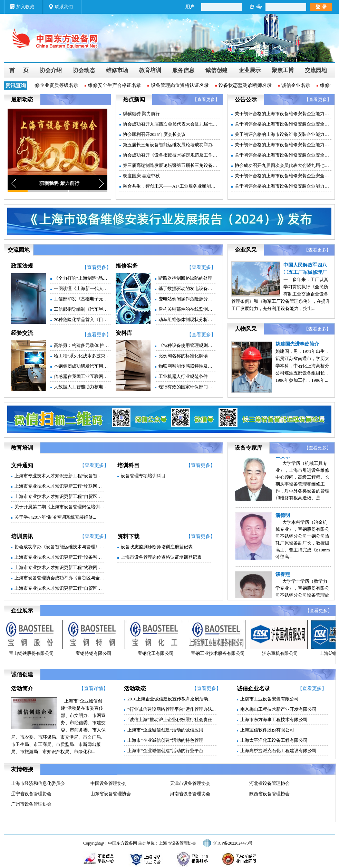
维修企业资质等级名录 (56, 85)
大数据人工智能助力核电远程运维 (82, 387)
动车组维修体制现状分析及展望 (187, 320)
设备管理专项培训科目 (143, 476)
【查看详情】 (94, 689)
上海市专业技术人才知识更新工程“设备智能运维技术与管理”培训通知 (59, 557)
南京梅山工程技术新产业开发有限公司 (278, 709)
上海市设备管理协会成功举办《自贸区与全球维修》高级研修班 (59, 578)
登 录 (321, 7)
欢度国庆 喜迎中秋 (141, 176)
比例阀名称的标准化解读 (183, 356)
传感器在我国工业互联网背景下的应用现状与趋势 (82, 376)
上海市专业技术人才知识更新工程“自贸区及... (59, 496)
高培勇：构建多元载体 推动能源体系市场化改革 (82, 345)
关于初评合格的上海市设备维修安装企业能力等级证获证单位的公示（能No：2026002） (283, 114)
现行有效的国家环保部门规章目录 (187, 387)
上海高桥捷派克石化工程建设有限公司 (278, 751)
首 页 (19, 70)
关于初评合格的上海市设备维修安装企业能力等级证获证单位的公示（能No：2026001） (283, 134)
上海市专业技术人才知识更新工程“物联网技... (59, 486)
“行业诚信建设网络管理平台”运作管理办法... (171, 709)
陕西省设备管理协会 (269, 794)
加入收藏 (25, 7)
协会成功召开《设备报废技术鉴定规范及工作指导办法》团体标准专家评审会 (171, 155)
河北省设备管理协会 (269, 783)
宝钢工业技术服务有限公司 (219, 653)
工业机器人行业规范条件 (183, 376)
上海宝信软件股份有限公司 (267, 730)
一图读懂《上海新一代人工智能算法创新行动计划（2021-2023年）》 (82, 288)
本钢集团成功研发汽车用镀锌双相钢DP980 (82, 366)
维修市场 (117, 70)
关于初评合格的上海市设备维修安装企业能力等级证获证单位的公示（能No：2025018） (283, 145)
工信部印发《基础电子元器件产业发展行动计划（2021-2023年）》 (82, 299)
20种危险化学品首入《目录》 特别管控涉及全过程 (82, 320)
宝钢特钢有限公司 (95, 653)
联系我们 (64, 7)
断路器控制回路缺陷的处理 (185, 278)
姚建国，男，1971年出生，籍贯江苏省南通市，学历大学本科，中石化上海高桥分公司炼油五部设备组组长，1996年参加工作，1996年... (302, 366)
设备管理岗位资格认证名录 (181, 85)
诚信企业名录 (297, 85)
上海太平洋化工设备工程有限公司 (274, 740)
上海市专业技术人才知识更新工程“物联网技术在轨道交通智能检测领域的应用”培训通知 (59, 567)
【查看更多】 (206, 99)
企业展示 (250, 70)
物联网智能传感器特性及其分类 (187, 366)
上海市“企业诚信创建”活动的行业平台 (165, 751)
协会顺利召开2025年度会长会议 (154, 134)
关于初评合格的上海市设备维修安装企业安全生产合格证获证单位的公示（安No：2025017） (283, 176)
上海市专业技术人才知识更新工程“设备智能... (59, 476)
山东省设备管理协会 (111, 794)
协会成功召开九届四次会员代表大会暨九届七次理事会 (171, 124)
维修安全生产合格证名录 (116, 85)
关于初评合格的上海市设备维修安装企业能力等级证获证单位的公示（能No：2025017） (283, 186)
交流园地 (316, 70)
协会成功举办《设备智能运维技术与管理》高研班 (59, 547)
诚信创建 (216, 70)
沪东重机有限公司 (281, 653)
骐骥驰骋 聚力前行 (141, 114)
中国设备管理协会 (108, 783)
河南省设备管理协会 (190, 794)
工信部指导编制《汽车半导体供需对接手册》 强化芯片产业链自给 (82, 309)
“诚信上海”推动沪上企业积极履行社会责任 (170, 720)
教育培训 (150, 70)
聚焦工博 (283, 70)
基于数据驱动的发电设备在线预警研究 (187, 288)
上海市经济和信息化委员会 (38, 783)
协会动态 (84, 70)
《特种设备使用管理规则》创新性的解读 (187, 345)
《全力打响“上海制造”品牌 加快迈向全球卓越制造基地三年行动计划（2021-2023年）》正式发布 (82, 278)
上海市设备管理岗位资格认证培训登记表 (161, 557)
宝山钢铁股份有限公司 (33, 653)
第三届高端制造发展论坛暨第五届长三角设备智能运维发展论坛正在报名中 (171, 165)
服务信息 (183, 70)
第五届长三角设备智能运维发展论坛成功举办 (168, 145)
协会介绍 (51, 70)
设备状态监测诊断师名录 (246, 85)
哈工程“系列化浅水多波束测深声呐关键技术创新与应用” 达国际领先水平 (82, 356)
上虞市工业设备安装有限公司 (269, 699)
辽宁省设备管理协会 (31, 794)
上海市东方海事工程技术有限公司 (274, 720)
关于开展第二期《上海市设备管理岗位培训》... (59, 507)
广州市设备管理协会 (31, 804)
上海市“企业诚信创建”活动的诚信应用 (165, 730)
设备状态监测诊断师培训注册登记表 (157, 547)
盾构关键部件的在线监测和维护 (187, 309)
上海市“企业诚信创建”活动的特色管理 (165, 740)
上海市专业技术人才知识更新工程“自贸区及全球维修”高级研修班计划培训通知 (59, 588)
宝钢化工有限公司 (157, 653)
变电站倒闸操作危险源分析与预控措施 (187, 299)
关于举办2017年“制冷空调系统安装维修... (55, 517)
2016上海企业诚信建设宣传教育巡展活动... (169, 699)
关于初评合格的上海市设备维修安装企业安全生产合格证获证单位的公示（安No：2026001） (283, 124)
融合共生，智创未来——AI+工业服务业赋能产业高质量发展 (171, 186)
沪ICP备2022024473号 (233, 843)
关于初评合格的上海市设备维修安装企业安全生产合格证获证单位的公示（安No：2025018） (283, 155)
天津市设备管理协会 (190, 783)
